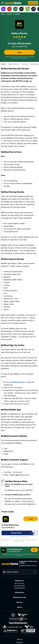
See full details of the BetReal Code (19, 537)
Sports (20, 607)
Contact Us (19, 642)
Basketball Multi (19, 588)
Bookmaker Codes (20, 597)
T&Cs (30, 57)
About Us (19, 639)
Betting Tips (20, 581)
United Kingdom (12, 572)
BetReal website (18, 382)
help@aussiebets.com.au (28, 565)
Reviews (19, 602)
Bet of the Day (20, 583)
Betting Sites (20, 592)
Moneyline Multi (19, 586)
